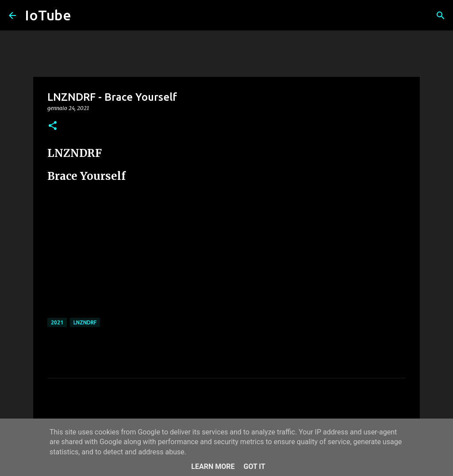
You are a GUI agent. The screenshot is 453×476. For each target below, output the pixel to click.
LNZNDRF (85, 322)
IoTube (48, 15)
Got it (254, 466)
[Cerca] (441, 15)
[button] (53, 126)
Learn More (213, 466)
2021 (57, 322)
